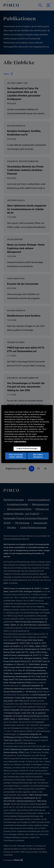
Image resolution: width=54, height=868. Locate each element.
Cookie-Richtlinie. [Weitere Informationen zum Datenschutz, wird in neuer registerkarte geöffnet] (20, 441)
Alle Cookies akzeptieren (38, 456)
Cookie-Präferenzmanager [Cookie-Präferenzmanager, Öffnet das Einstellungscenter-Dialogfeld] (27, 449)
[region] (27, 434)
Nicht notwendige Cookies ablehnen (16, 456)
